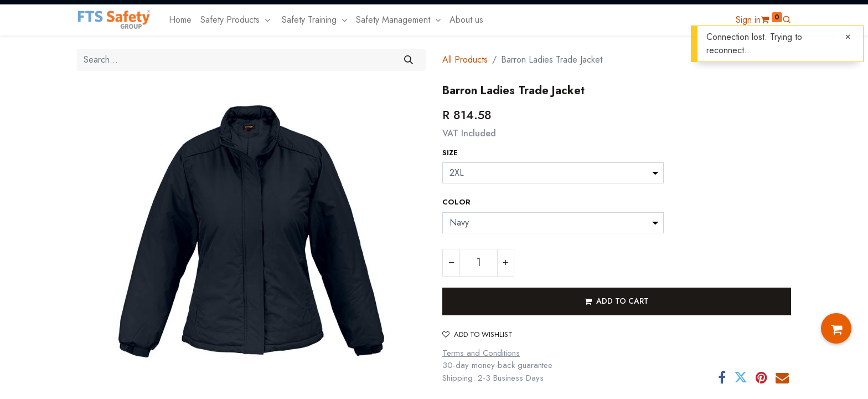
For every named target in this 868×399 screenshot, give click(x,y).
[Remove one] (451, 263)
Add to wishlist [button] (477, 334)
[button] (787, 20)
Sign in (748, 20)
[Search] (409, 60)
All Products (465, 60)
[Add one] (505, 263)
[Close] (848, 37)
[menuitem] (180, 20)
